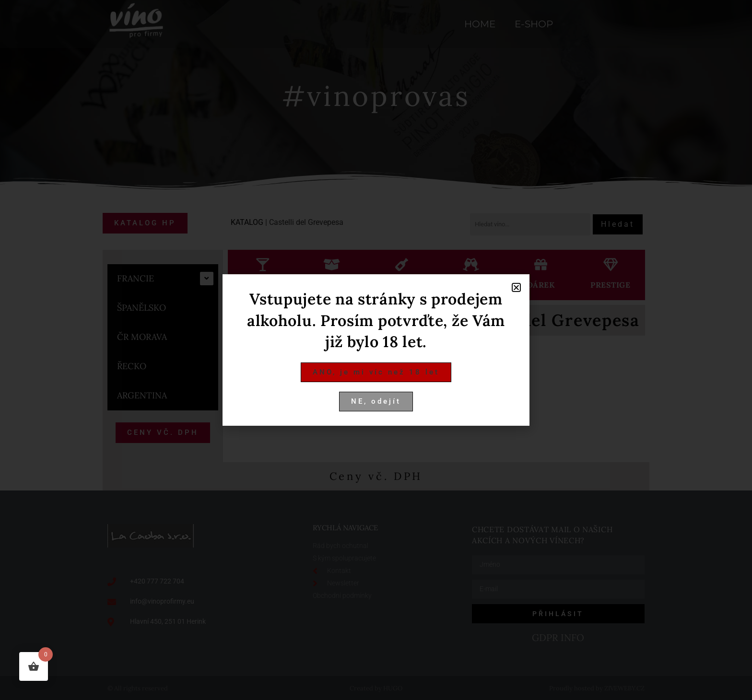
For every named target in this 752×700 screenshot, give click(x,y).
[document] (376, 350)
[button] (516, 287)
